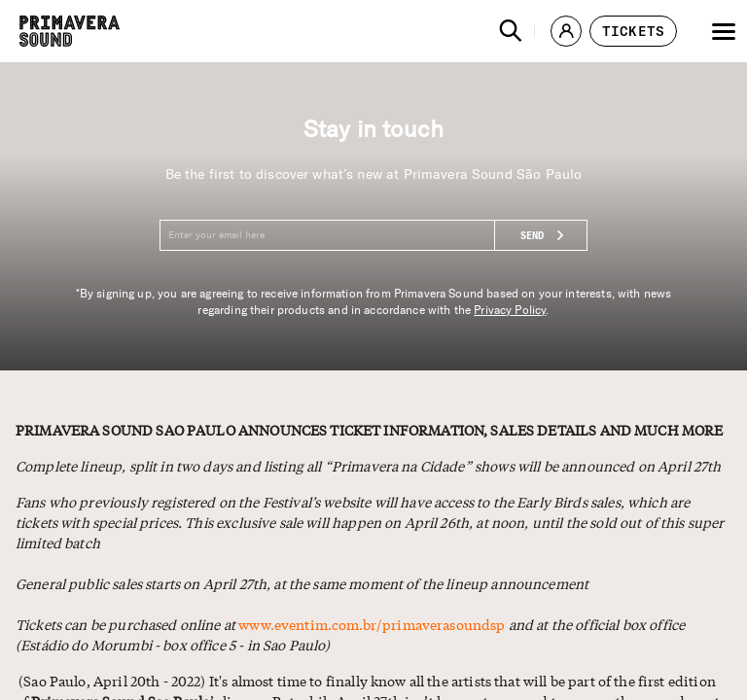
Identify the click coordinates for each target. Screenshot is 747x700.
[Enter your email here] (373, 235)
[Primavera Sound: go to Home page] (70, 31)
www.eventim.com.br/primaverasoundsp (372, 624)
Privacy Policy (510, 310)
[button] (511, 31)
